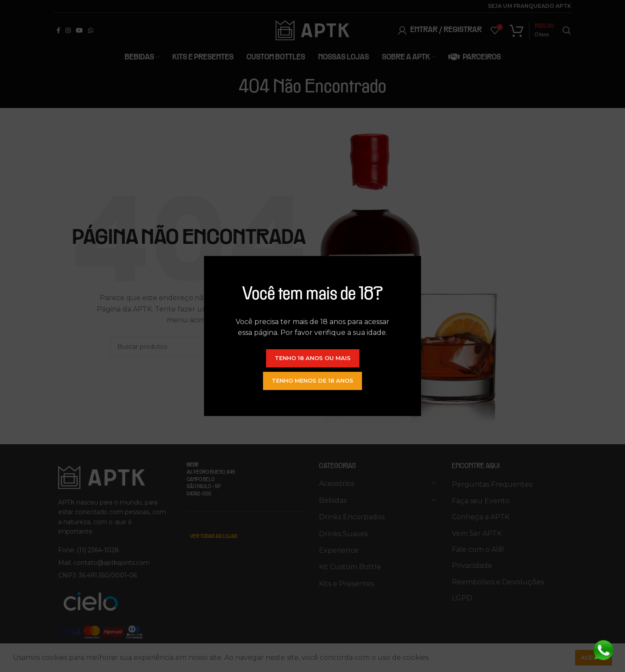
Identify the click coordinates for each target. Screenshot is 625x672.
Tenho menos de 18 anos (312, 380)
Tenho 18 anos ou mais (313, 358)
